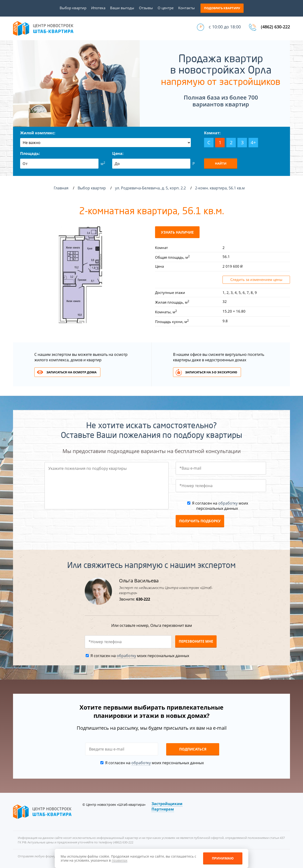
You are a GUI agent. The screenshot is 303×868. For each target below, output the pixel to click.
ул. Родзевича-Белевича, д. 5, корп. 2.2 (151, 188)
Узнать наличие (177, 232)
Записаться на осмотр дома (71, 372)
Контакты (187, 8)
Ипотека (98, 8)
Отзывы (146, 8)
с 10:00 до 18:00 (225, 27)
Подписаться (193, 749)
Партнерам (163, 809)
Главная (61, 188)
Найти (221, 163)
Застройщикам (167, 804)
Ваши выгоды (122, 8)
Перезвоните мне (196, 641)
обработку (228, 503)
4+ (253, 142)
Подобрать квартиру (222, 8)
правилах (120, 860)
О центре (166, 8)
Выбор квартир (73, 8)
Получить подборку (200, 521)
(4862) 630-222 (275, 27)
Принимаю (223, 858)
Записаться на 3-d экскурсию (211, 372)
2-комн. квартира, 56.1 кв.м (220, 188)
